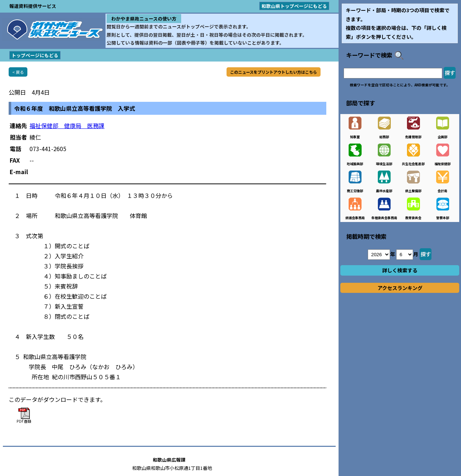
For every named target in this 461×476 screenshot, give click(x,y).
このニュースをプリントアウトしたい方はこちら (274, 72)
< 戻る (18, 72)
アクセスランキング (400, 288)
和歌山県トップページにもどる (294, 6)
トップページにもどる (35, 55)
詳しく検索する (400, 270)
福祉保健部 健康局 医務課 (67, 126)
